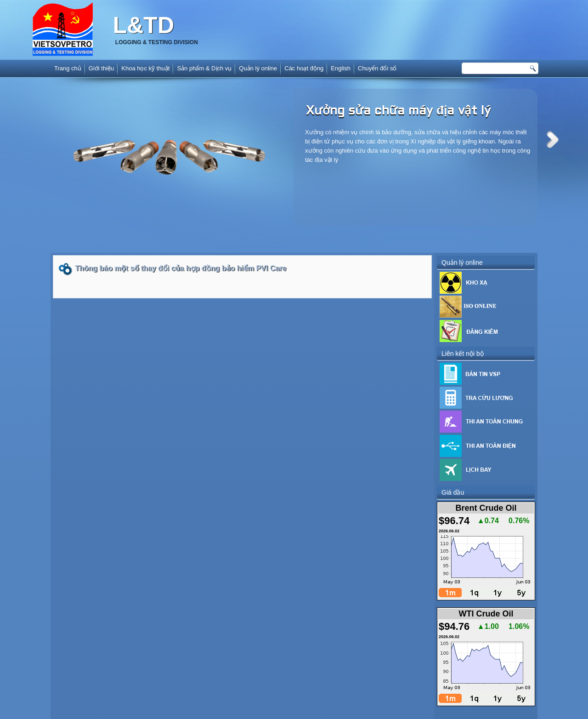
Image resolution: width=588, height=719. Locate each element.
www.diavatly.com (307, 714)
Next (553, 140)
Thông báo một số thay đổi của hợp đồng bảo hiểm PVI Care (181, 268)
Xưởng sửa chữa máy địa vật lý (398, 111)
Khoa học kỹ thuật (145, 68)
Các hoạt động (304, 68)
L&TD (144, 25)
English (341, 68)
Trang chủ (68, 68)
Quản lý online (258, 68)
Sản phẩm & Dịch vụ (204, 68)
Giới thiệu (101, 68)
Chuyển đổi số (377, 68)
